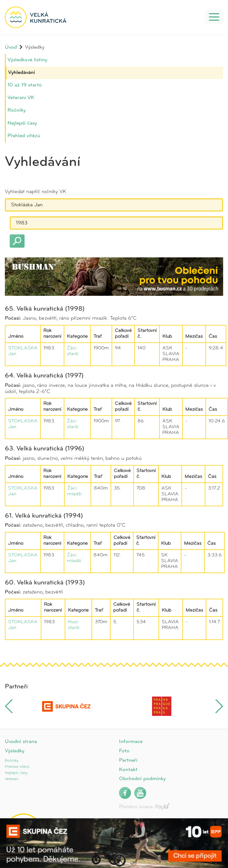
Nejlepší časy (22, 123)
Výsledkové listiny (27, 60)
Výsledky (15, 751)
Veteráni (12, 779)
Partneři (128, 760)
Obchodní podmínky (142, 779)
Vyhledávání (22, 73)
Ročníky (16, 110)
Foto (124, 751)
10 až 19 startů (25, 85)
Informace (131, 742)
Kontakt (128, 770)
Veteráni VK (21, 98)
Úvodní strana (21, 742)
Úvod (11, 47)
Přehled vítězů (24, 136)
